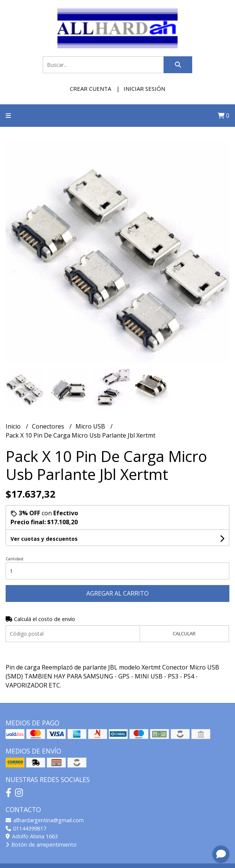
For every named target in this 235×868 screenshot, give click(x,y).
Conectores (49, 426)
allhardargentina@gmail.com (45, 820)
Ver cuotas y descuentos (44, 539)
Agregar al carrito (117, 593)
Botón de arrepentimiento (41, 845)
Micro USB (91, 426)
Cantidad (14, 559)
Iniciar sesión (144, 89)
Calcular (184, 633)
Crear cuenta (90, 89)
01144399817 (26, 828)
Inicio (14, 426)
